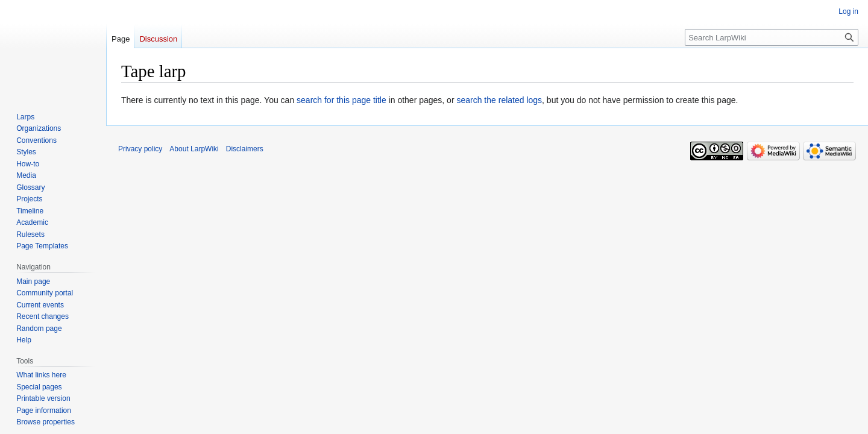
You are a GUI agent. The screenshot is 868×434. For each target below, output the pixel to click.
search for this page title (341, 100)
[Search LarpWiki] (772, 37)
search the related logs (499, 100)
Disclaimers (245, 149)
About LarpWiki (194, 149)
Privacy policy (140, 149)
